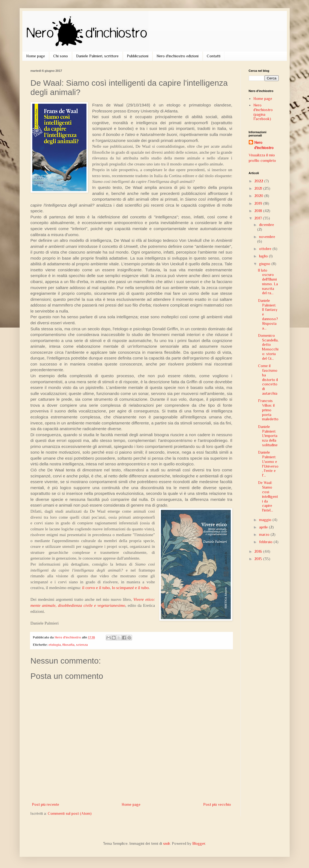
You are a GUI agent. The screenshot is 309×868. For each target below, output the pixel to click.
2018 (259, 211)
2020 (259, 196)
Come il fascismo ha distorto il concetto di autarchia (268, 380)
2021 (259, 188)
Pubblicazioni (138, 56)
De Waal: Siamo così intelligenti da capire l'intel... (268, 496)
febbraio (266, 542)
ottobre (266, 249)
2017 (259, 218)
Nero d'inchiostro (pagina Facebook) (263, 112)
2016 (259, 551)
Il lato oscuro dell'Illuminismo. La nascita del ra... (268, 282)
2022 (259, 181)
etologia (55, 645)
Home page (36, 56)
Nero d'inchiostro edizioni (178, 56)
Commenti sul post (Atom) (70, 813)
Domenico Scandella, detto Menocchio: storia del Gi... (268, 347)
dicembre (267, 225)
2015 (259, 559)
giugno (265, 264)
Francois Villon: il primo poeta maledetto (268, 410)
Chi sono (61, 56)
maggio (266, 520)
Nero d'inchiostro (264, 145)
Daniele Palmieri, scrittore (97, 56)
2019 (259, 203)
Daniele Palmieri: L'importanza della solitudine (268, 436)
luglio (264, 256)
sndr (166, 843)
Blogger (199, 843)
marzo (265, 534)
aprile (264, 527)
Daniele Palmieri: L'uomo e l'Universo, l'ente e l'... (268, 464)
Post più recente (46, 804)
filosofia (68, 645)
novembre (267, 237)
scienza (82, 645)
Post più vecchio (217, 804)
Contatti (214, 56)
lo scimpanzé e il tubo (130, 588)
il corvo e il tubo (96, 588)
